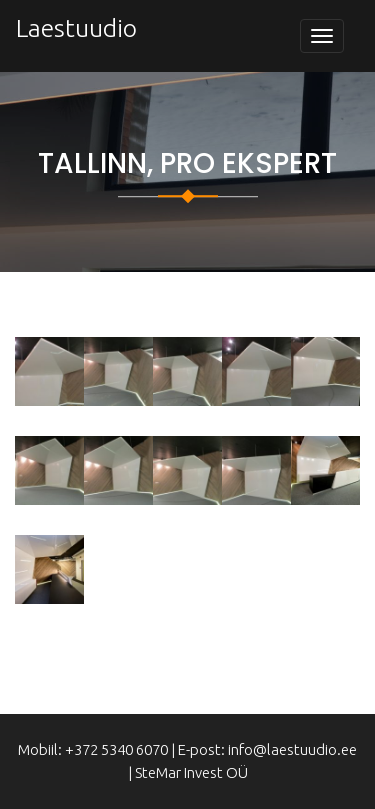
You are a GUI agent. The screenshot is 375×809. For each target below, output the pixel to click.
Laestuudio (76, 28)
